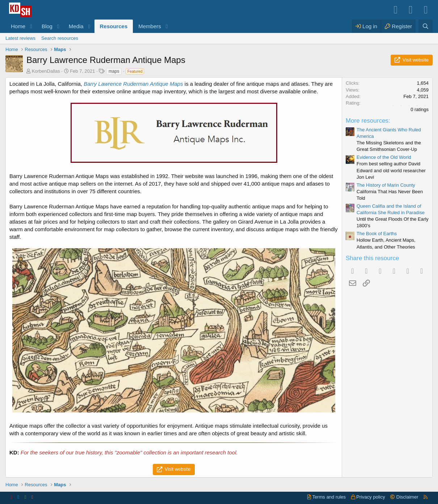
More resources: (368, 121)
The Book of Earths (377, 234)
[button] (31, 26)
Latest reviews (20, 38)
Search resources (60, 38)
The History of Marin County (386, 185)
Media (76, 26)
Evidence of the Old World (384, 157)
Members (150, 26)
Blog (47, 26)
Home (18, 26)
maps (114, 71)
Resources (114, 26)
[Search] (426, 26)
